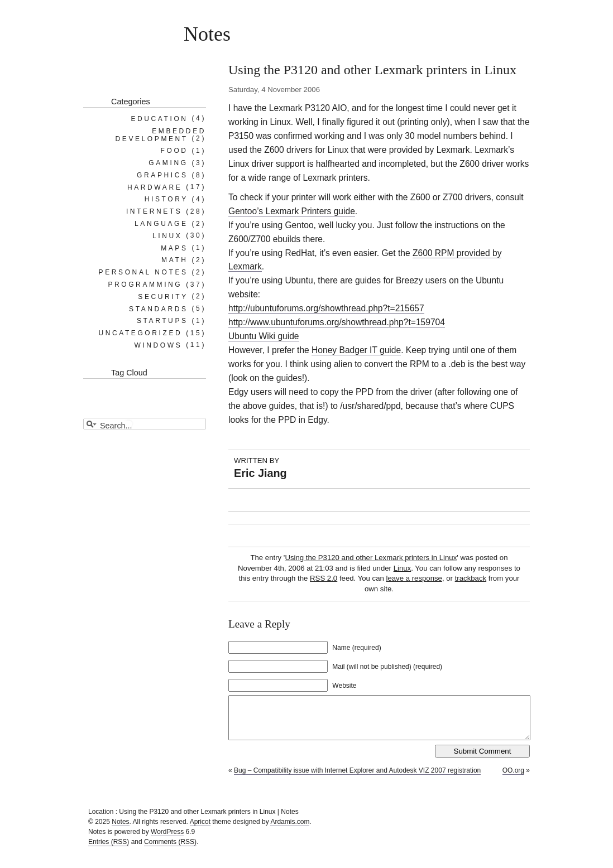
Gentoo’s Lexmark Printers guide (292, 211)
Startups (162, 321)
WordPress (167, 840)
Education (159, 118)
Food (174, 151)
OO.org (513, 779)
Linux (403, 568)
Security (163, 296)
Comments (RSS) (170, 850)
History (166, 199)
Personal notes (143, 272)
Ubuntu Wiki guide (264, 336)
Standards (159, 308)
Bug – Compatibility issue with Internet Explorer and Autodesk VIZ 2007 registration (357, 779)
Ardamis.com (290, 830)
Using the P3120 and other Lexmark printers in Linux (371, 558)
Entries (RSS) (109, 850)
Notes (207, 34)
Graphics (162, 175)
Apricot (200, 830)
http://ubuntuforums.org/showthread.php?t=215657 (326, 308)
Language (161, 224)
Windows (158, 345)
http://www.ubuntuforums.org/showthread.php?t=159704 (337, 322)
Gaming (168, 163)
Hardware (155, 187)
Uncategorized (140, 333)
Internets (154, 211)
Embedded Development (161, 134)
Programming (145, 284)
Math (175, 260)
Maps (174, 248)
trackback (471, 578)
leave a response (414, 578)
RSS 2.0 (324, 578)
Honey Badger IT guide (356, 350)
